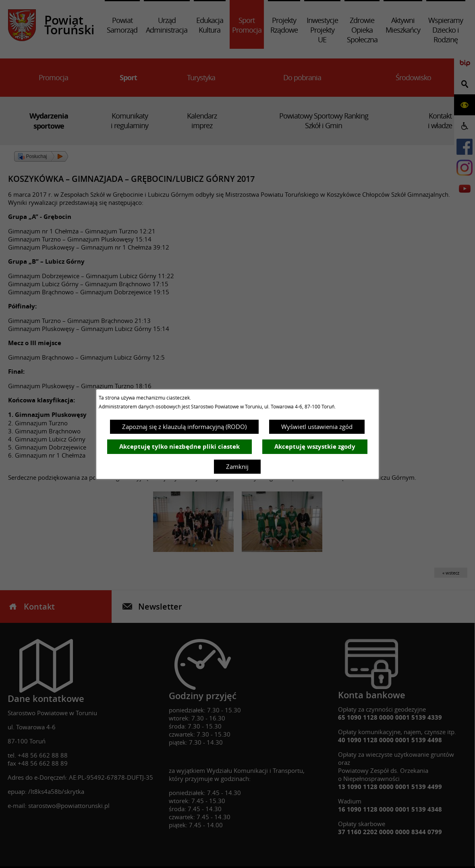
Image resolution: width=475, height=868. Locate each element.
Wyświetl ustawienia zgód (317, 427)
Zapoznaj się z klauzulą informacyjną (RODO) (184, 427)
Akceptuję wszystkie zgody (315, 446)
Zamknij (237, 466)
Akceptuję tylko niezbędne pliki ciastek (179, 446)
